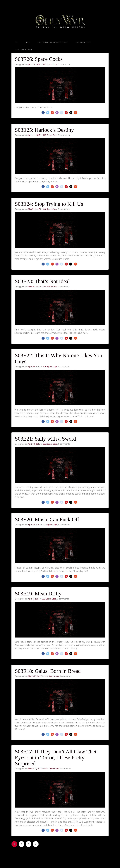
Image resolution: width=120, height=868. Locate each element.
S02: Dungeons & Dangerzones (53, 43)
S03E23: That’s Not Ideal (42, 285)
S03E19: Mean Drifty (38, 603)
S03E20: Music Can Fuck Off (47, 528)
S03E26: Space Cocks (39, 59)
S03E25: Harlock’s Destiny (44, 131)
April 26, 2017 (34, 372)
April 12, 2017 (34, 533)
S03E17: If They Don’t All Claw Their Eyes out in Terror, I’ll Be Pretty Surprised (56, 770)
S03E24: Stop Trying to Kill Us (49, 207)
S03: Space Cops (83, 43)
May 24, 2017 (34, 291)
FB (17, 43)
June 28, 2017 (34, 64)
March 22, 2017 (35, 781)
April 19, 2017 (34, 451)
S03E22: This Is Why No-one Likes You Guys (58, 364)
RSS (28, 43)
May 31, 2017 (34, 212)
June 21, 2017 (34, 136)
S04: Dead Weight (24, 49)
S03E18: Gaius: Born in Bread (48, 682)
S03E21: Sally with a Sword (45, 446)
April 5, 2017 (34, 608)
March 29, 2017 (35, 687)
